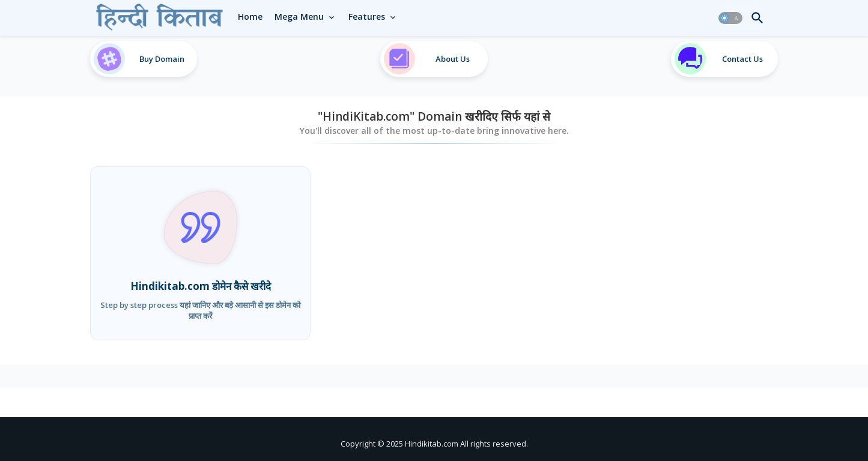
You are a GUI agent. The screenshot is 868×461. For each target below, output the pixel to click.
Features (367, 17)
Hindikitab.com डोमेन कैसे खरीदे (201, 286)
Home (250, 17)
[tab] (250, 17)
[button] (730, 18)
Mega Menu (299, 17)
